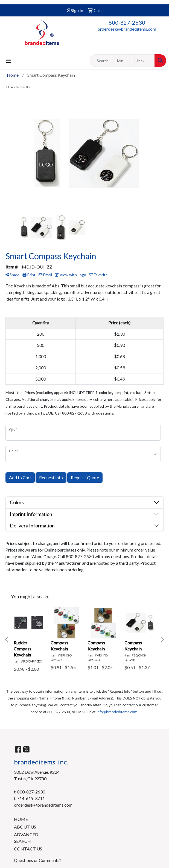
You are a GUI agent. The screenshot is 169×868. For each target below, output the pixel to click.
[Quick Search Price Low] (124, 61)
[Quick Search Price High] (145, 61)
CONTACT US (28, 849)
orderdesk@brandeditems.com (127, 29)
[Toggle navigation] (8, 61)
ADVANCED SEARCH (26, 838)
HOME (21, 819)
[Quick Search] (102, 61)
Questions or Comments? (38, 860)
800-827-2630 (127, 22)
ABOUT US (25, 827)
